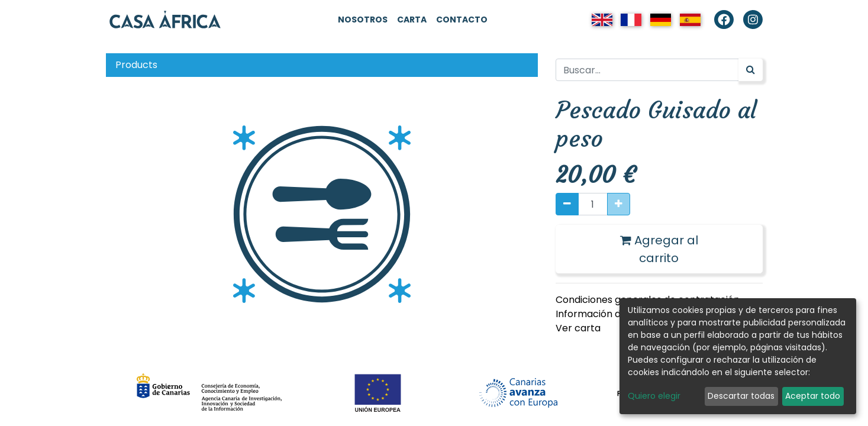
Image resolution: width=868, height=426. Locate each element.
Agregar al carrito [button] (659, 249)
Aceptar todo (813, 396)
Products (136, 65)
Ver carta (578, 328)
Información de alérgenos (616, 314)
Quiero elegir (654, 396)
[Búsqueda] (751, 70)
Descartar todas (741, 396)
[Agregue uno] (619, 204)
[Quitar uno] (567, 204)
